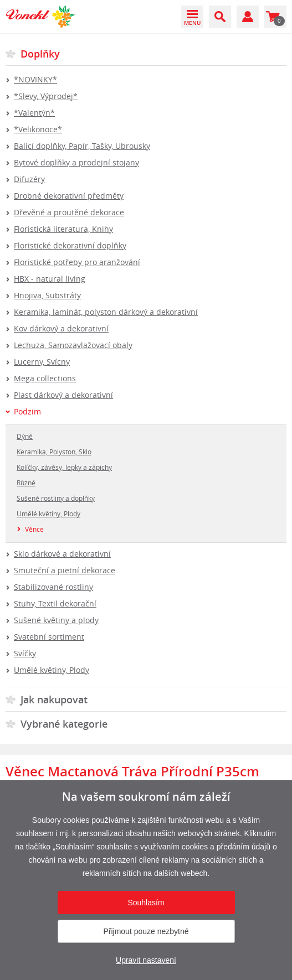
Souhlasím (146, 903)
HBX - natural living (50, 279)
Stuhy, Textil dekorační (55, 603)
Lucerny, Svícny (42, 362)
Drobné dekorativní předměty (69, 196)
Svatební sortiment (49, 637)
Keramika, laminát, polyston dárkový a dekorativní (106, 312)
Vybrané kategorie (64, 724)
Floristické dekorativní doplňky (70, 245)
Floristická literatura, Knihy (63, 229)
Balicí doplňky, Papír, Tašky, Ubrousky (82, 146)
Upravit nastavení (146, 960)
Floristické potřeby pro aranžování (77, 262)
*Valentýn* (34, 113)
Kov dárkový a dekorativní (61, 328)
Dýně (25, 436)
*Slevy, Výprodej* (46, 96)
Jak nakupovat (54, 699)
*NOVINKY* (35, 79)
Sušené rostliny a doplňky (56, 498)
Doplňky (40, 54)
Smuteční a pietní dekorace (65, 570)
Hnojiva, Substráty (47, 295)
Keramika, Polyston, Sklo (54, 452)
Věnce (34, 529)
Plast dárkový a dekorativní (63, 395)
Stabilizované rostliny (53, 587)
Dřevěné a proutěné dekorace (69, 212)
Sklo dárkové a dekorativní (62, 554)
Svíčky (25, 653)
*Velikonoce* (38, 129)
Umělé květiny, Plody (48, 514)
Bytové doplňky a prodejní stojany (76, 162)
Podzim (27, 411)
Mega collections (45, 378)
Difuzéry (29, 179)
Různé (26, 483)
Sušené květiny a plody (56, 620)
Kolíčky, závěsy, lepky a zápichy (64, 467)
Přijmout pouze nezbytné (146, 931)
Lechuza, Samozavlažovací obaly (73, 345)
